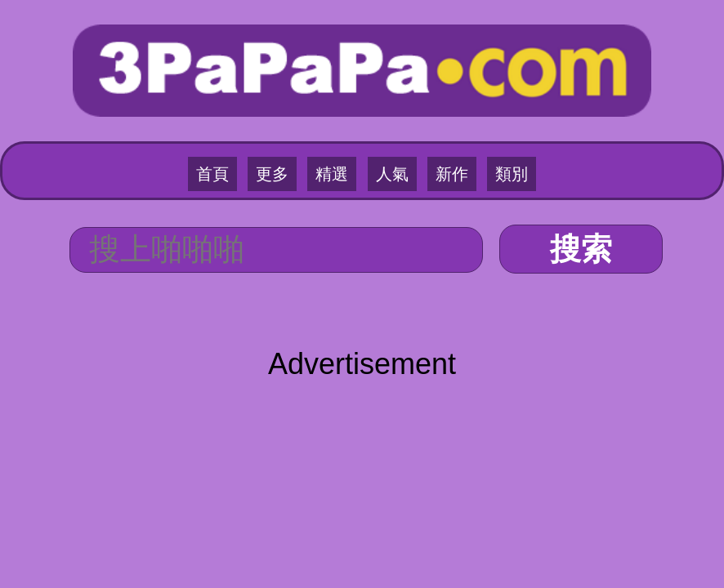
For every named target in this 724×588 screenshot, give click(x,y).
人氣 (392, 174)
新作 (452, 174)
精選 (332, 174)
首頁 (212, 174)
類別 (512, 174)
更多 (272, 174)
